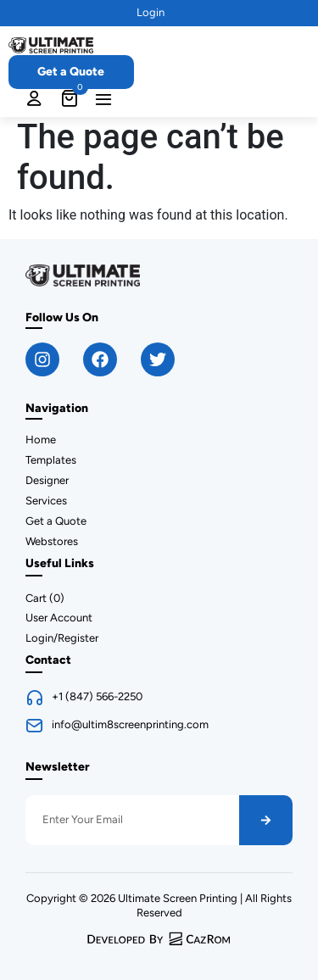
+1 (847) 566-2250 (97, 696)
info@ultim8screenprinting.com (130, 724)
